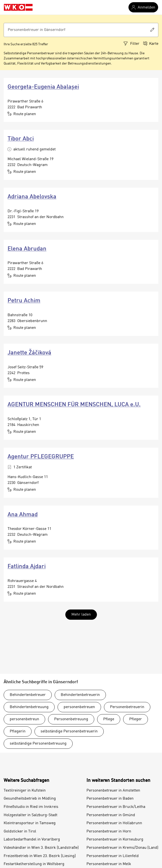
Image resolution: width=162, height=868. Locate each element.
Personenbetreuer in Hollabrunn (114, 823)
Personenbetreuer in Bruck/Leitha (116, 807)
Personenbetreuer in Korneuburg (115, 840)
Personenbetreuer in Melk (109, 864)
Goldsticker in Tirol (20, 831)
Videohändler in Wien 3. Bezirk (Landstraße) (41, 848)
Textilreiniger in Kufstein (25, 791)
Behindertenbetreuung (29, 707)
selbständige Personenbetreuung (38, 744)
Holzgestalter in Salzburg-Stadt (30, 815)
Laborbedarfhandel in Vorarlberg (32, 840)
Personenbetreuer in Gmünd (111, 815)
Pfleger (136, 719)
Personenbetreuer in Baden (110, 799)
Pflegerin (18, 731)
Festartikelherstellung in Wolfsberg (34, 864)
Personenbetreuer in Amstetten (113, 791)
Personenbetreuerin (127, 707)
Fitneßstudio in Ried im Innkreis (31, 807)
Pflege (109, 719)
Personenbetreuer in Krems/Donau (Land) (122, 848)
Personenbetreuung (71, 719)
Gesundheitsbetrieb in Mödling (30, 799)
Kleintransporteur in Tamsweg (30, 823)
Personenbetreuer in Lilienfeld (113, 856)
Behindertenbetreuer (28, 695)
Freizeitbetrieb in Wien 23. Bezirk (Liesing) (40, 856)
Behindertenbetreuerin (80, 695)
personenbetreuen (79, 707)
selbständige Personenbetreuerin (69, 731)
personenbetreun (24, 719)
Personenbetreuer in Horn (109, 831)
